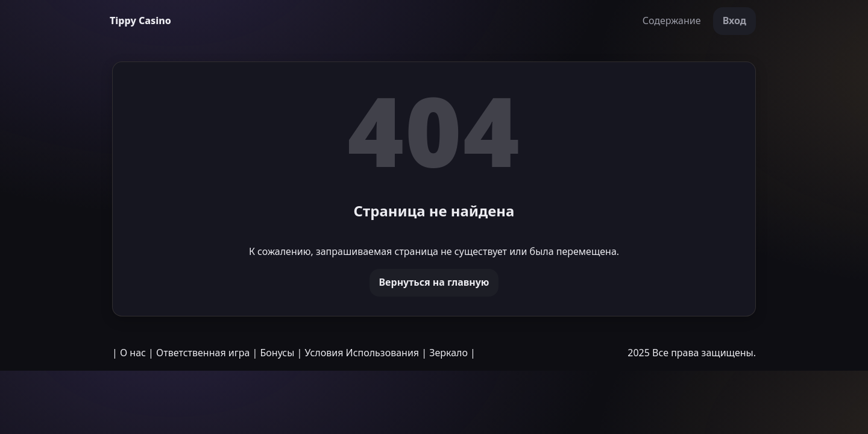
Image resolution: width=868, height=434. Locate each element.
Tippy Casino (140, 20)
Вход (734, 20)
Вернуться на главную (434, 282)
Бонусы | (281, 353)
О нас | (137, 353)
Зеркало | (452, 353)
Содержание (672, 20)
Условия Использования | (366, 353)
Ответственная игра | (207, 353)
